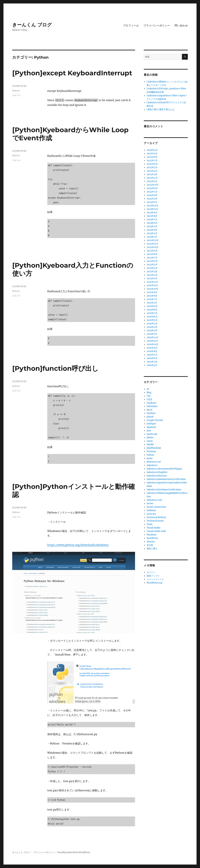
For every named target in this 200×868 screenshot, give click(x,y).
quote (150, 458)
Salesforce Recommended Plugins (164, 469)
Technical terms (155, 521)
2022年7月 (152, 258)
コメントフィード (155, 579)
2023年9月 (152, 213)
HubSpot (151, 424)
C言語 (149, 399)
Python (16, 91)
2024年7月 (152, 192)
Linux (150, 441)
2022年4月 (152, 268)
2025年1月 (152, 181)
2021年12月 (152, 282)
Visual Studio (153, 528)
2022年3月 (152, 272)
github (150, 417)
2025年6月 (152, 164)
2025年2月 (152, 178)
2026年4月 (152, 150)
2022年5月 (152, 265)
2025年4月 (152, 171)
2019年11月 (152, 341)
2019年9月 (152, 348)
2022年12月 (153, 240)
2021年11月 (152, 285)
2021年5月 (152, 303)
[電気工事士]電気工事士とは (160, 109)
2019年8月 (152, 351)
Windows (152, 535)
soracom (151, 514)
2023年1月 (152, 237)
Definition (152, 406)
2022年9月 (152, 251)
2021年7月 (152, 299)
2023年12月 (152, 206)
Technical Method (156, 517)
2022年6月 (152, 261)
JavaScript (152, 434)
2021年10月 (152, 289)
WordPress (152, 538)
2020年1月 (152, 334)
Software (151, 510)
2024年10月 (153, 185)
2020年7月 (152, 313)
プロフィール (131, 26)
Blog (149, 392)
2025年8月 (152, 157)
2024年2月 (152, 199)
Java (149, 431)
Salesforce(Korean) (157, 476)
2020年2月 (152, 330)
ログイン (151, 572)
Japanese (151, 427)
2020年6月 (152, 317)
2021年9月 (152, 292)
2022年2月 (152, 275)
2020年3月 (152, 327)
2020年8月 (152, 310)
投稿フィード (153, 576)
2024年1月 (152, 202)
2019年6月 (152, 358)
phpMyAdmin (154, 448)
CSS (149, 396)
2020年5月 (152, 320)
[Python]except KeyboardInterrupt (72, 73)
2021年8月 (152, 296)
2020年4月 (152, 324)
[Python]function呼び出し (55, 368)
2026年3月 (152, 154)
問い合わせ (181, 26)
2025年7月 (152, 160)
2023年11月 (152, 209)
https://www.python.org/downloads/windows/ (78, 545)
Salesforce (152, 465)
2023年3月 (152, 230)
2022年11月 (152, 244)
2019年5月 (152, 362)
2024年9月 (152, 188)
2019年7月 (152, 355)
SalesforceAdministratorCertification (166, 479)
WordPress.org (154, 583)
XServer (151, 542)
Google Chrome (155, 420)
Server (150, 503)
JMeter (150, 438)
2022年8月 (152, 254)
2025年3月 (152, 174)
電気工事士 (152, 549)
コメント (17, 95)
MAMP (150, 444)
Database (151, 403)
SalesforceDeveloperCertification (164, 490)
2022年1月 (152, 278)
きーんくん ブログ (32, 25)
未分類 (150, 545)
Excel (149, 410)
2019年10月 (152, 344)
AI (148, 389)
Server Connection (156, 507)
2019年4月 (152, 365)
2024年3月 (152, 195)
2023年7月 (152, 219)
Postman (151, 451)
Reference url (154, 462)
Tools (150, 524)
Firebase (151, 413)
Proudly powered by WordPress (74, 852)
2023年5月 (152, 226)
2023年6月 (152, 223)
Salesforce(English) (157, 472)
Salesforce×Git (154, 500)
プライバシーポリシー (157, 26)
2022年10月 (153, 247)
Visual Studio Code (156, 531)
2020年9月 (152, 306)
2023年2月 (152, 233)
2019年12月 (152, 337)
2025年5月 (152, 167)
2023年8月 (152, 216)
